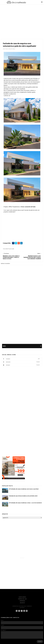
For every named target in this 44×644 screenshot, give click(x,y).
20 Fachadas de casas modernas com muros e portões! (24, 489)
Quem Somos (22, 597)
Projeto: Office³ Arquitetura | (12, 207)
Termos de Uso (22, 599)
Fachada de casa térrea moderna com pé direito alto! (23, 496)
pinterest (21, 365)
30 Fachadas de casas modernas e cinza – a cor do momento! (25, 503)
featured (21, 237)
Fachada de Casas (15, 237)
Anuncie (22, 603)
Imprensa (22, 601)
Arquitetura (9, 237)
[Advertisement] (15, 24)
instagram (21, 362)
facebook (21, 359)
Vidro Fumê (26, 237)
